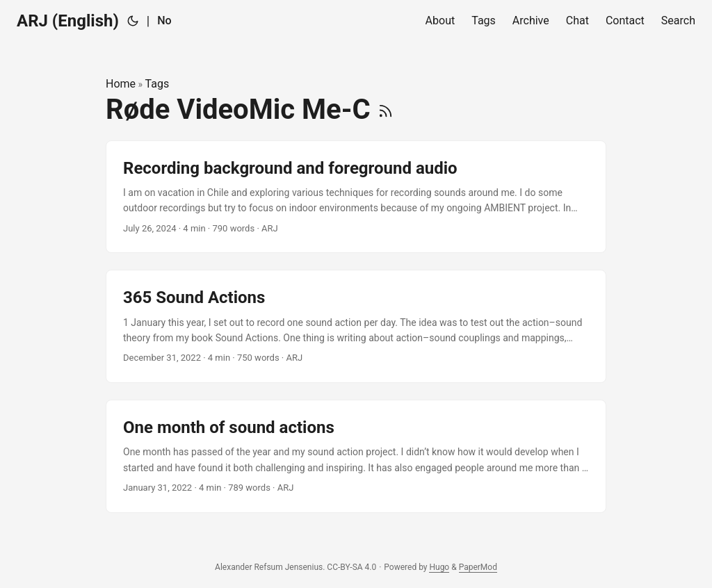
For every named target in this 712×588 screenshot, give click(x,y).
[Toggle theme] (133, 21)
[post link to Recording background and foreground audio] (356, 197)
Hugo (439, 567)
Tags (157, 84)
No (164, 21)
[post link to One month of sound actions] (356, 456)
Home (121, 84)
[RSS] (386, 109)
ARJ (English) (68, 21)
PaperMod (478, 567)
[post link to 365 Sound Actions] (356, 326)
